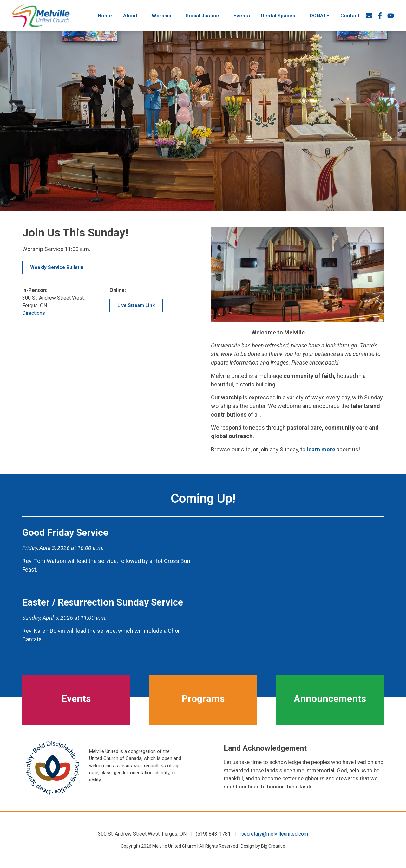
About (132, 15)
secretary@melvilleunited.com (275, 834)
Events (242, 15)
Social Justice (204, 15)
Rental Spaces (280, 15)
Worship (163, 15)
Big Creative (273, 846)
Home (105, 15)
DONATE (319, 15)
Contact (350, 15)
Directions (34, 313)
